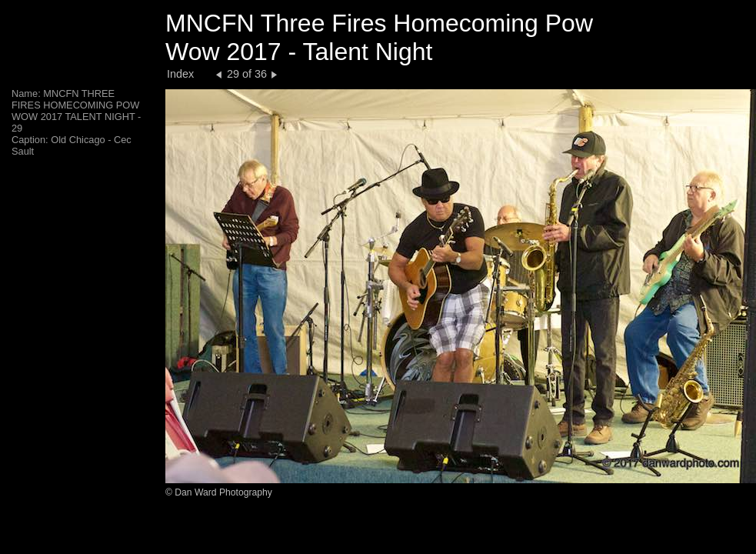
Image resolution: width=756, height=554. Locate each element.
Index (180, 74)
